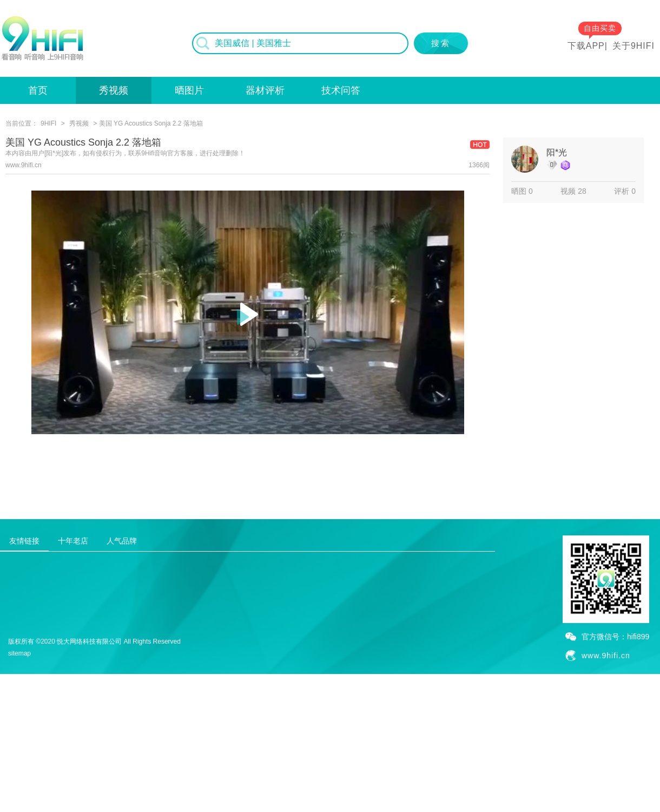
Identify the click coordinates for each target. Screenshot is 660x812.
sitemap (19, 653)
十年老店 (73, 541)
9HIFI (48, 123)
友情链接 (24, 541)
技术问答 (341, 90)
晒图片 (189, 90)
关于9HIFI (633, 46)
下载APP (586, 46)
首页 (38, 90)
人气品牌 (122, 541)
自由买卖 (600, 28)
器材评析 (265, 90)
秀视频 (114, 90)
